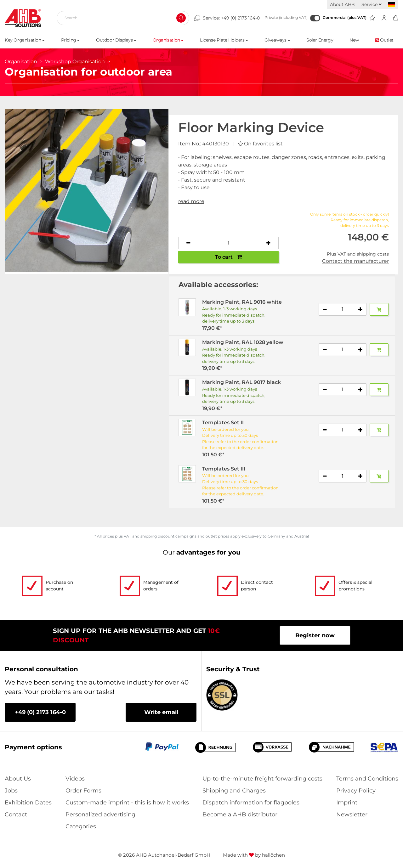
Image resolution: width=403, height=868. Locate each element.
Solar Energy (320, 40)
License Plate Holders (224, 40)
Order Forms (83, 791)
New (354, 40)
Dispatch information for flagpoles (251, 803)
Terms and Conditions (367, 779)
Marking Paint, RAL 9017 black (241, 382)
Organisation (168, 40)
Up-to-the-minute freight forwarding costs (262, 779)
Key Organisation (25, 40)
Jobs (11, 791)
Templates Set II (223, 423)
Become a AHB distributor (240, 814)
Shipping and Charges (234, 791)
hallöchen (273, 855)
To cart (228, 257)
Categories (81, 826)
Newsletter (352, 814)
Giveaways (277, 40)
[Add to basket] (379, 309)
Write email (161, 712)
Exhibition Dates (28, 803)
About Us (18, 779)
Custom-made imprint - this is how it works (127, 803)
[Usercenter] (384, 18)
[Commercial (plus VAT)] (315, 18)
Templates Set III (224, 469)
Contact (16, 814)
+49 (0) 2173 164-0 (240, 18)
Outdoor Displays (116, 40)
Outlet (384, 40)
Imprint (347, 803)
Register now (315, 635)
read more (191, 201)
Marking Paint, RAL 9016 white (242, 302)
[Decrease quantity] (189, 243)
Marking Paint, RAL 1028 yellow (243, 342)
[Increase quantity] (269, 243)
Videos (75, 779)
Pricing (70, 40)
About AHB (342, 4)
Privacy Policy (356, 791)
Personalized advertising (100, 814)
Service (372, 4)
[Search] (120, 18)
